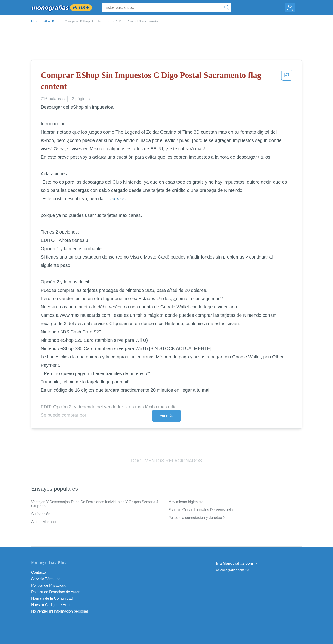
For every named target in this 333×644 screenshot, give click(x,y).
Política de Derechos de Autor (55, 592)
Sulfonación (41, 514)
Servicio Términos (46, 579)
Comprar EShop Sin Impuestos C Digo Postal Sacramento (112, 22)
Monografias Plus (45, 22)
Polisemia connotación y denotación (197, 518)
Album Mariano (43, 522)
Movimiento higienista (186, 502)
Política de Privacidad (49, 585)
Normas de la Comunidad (52, 598)
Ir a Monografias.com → (237, 563)
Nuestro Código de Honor (52, 605)
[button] (287, 82)
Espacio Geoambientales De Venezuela (200, 510)
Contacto (39, 572)
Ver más (166, 416)
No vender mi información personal (60, 611)
